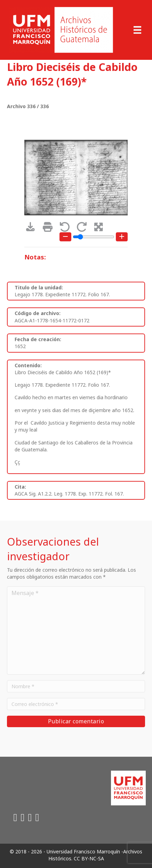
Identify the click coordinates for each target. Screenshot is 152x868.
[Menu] (137, 30)
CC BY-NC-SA (89, 858)
